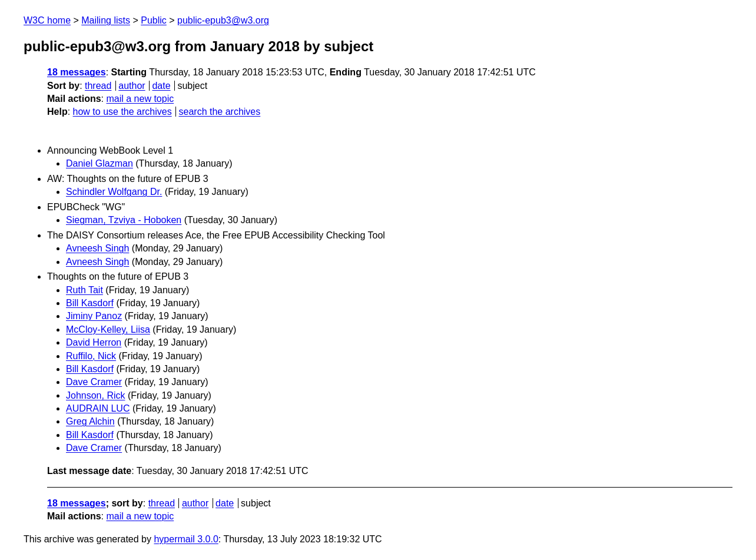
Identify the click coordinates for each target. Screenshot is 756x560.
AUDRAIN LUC (98, 408)
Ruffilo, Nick (91, 356)
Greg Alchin (90, 421)
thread (98, 86)
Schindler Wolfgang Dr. (114, 192)
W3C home (47, 20)
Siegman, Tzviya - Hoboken (124, 220)
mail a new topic (140, 99)
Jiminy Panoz (94, 316)
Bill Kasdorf (90, 303)
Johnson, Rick (96, 395)
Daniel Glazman (100, 163)
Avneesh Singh (97, 248)
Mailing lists (106, 20)
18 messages (77, 72)
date (161, 86)
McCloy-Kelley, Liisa (108, 329)
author (132, 86)
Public (154, 20)
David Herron (94, 342)
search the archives (220, 112)
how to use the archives (122, 112)
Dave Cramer (94, 382)
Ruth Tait (84, 290)
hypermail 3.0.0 (186, 539)
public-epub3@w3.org (223, 20)
